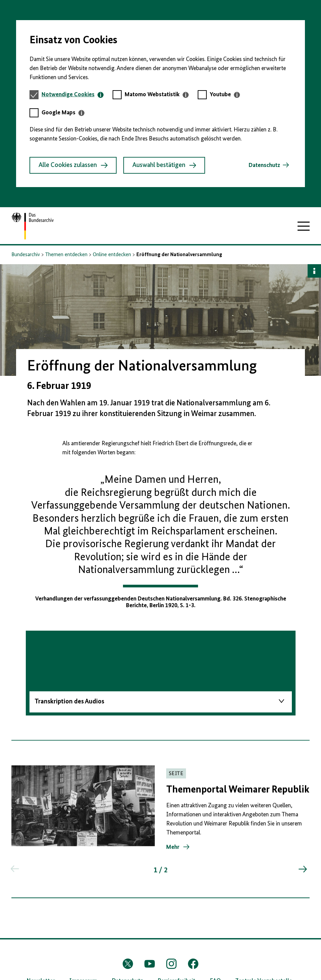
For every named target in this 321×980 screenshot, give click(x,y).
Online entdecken (112, 255)
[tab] (73, 95)
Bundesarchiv (26, 255)
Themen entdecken (66, 255)
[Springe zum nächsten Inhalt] (302, 871)
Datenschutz (264, 165)
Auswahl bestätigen (164, 165)
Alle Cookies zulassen (73, 165)
